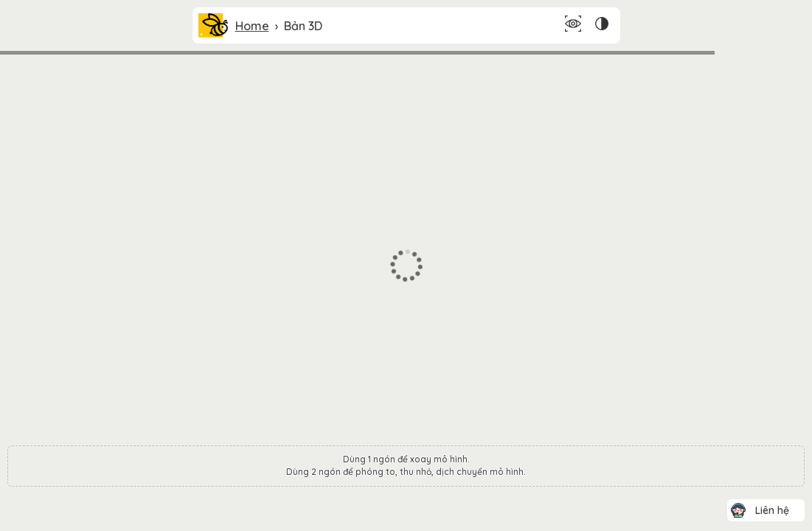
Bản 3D (303, 26)
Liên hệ (772, 510)
